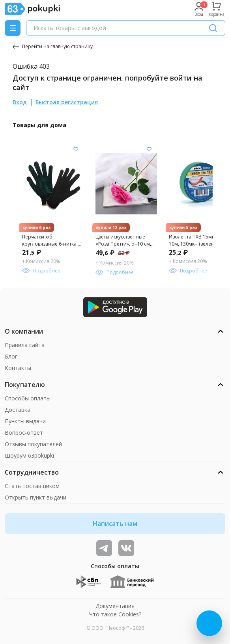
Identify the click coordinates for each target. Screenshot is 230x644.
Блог (11, 356)
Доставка (18, 410)
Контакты (18, 368)
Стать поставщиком (32, 486)
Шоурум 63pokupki (29, 455)
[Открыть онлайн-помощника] (209, 623)
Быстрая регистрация (67, 102)
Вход (20, 102)
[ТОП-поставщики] (126, 548)
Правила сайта (25, 345)
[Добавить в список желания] (76, 149)
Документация (115, 606)
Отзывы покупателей (33, 444)
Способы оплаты (28, 398)
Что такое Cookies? (115, 614)
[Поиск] (213, 28)
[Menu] (13, 28)
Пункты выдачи (25, 421)
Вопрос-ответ (24, 433)
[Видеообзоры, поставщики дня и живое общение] (104, 548)
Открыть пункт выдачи (36, 497)
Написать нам (115, 524)
